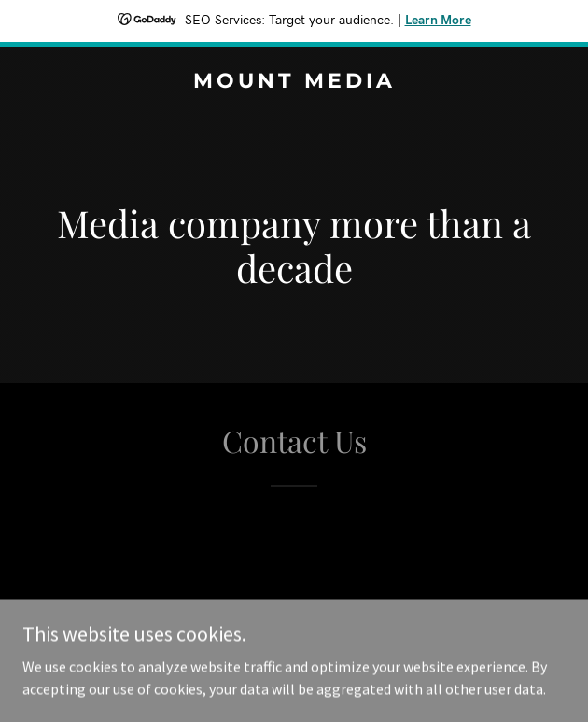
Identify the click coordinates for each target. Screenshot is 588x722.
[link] (294, 82)
